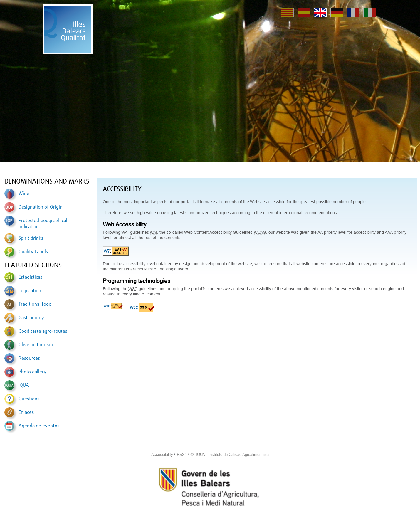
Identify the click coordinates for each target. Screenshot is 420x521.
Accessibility (162, 454)
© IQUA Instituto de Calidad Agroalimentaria (230, 454)
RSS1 (182, 454)
